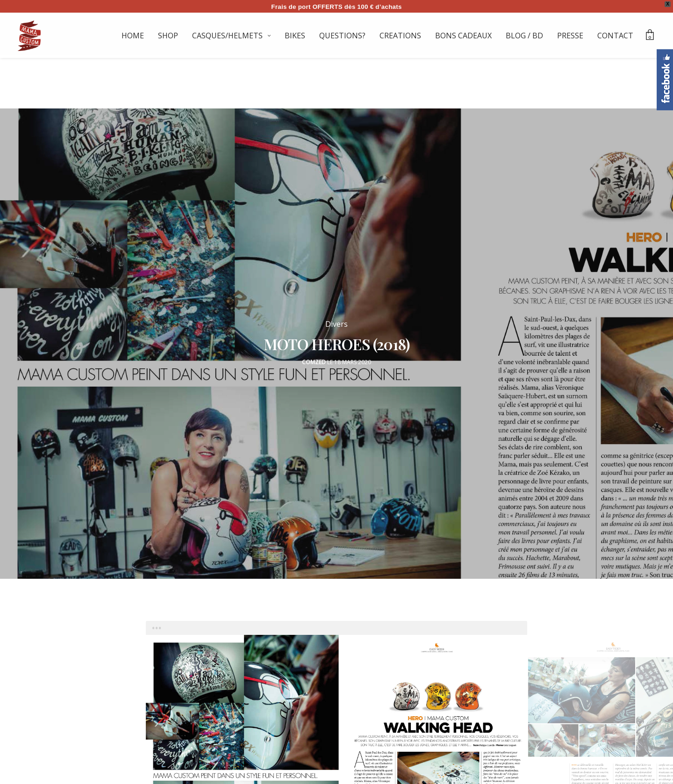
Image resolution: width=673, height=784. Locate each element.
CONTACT (615, 36)
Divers (336, 320)
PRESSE (570, 36)
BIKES (295, 36)
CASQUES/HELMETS (227, 36)
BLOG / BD (524, 36)
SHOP (168, 36)
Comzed (314, 358)
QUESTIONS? (342, 36)
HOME (133, 36)
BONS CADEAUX (463, 36)
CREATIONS (400, 36)
